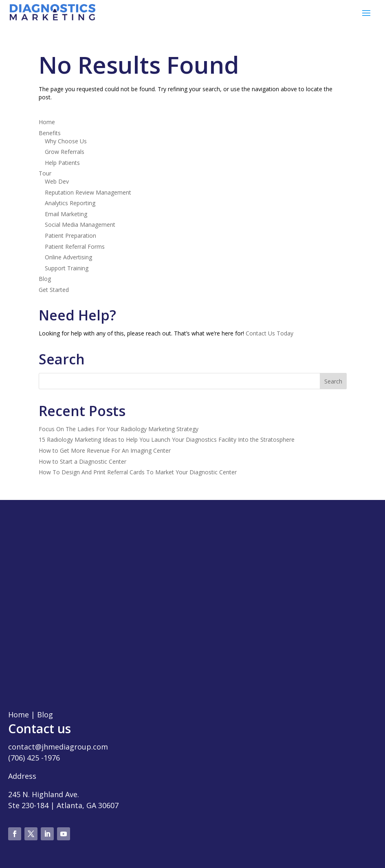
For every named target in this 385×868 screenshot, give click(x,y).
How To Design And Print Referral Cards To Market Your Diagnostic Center (138, 472)
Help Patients (62, 163)
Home (47, 122)
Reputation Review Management (88, 192)
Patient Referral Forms (75, 247)
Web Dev (57, 181)
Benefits (50, 133)
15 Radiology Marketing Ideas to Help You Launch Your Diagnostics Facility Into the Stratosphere (167, 439)
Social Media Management (80, 225)
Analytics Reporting (70, 203)
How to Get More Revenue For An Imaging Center (105, 450)
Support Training (67, 268)
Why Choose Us (66, 141)
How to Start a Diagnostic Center (82, 461)
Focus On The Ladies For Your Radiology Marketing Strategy (119, 429)
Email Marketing (66, 214)
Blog (45, 279)
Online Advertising (68, 257)
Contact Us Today (269, 333)
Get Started (54, 290)
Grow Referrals (65, 152)
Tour (45, 173)
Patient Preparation (70, 236)
